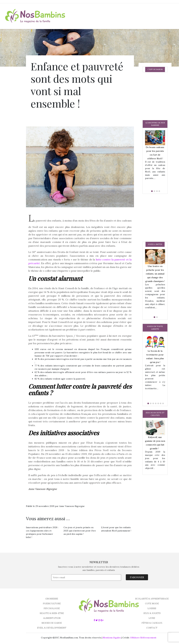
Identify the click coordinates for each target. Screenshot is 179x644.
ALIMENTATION (52, 618)
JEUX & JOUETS (152, 613)
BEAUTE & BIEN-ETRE (52, 613)
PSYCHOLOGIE (52, 608)
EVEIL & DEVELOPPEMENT (52, 628)
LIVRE (152, 618)
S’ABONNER (137, 577)
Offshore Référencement (143, 638)
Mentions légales (112, 638)
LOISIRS (152, 608)
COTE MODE (152, 604)
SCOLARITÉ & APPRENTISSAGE (152, 599)
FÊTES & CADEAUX (152, 623)
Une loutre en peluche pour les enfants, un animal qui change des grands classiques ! (155, 274)
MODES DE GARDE (52, 623)
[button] (151, 191)
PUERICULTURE (52, 604)
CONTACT (152, 628)
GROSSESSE (52, 599)
